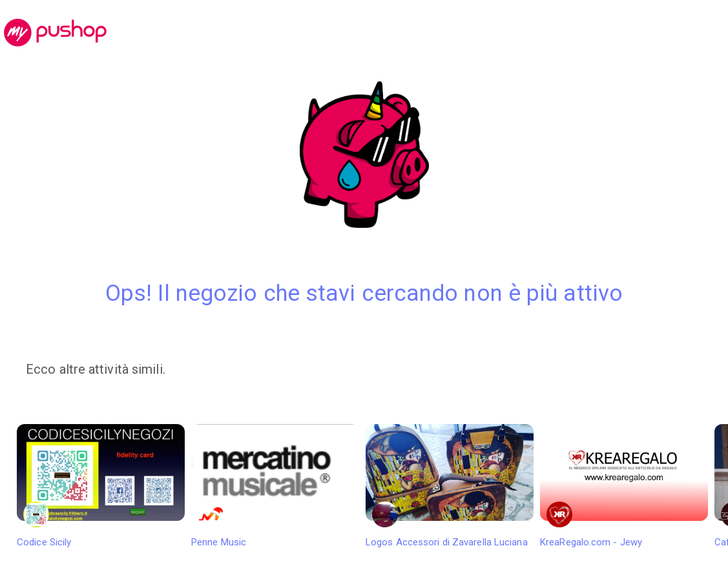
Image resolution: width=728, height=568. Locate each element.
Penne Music (275, 486)
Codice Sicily (101, 486)
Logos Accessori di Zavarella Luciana (450, 486)
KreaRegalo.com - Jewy (624, 486)
